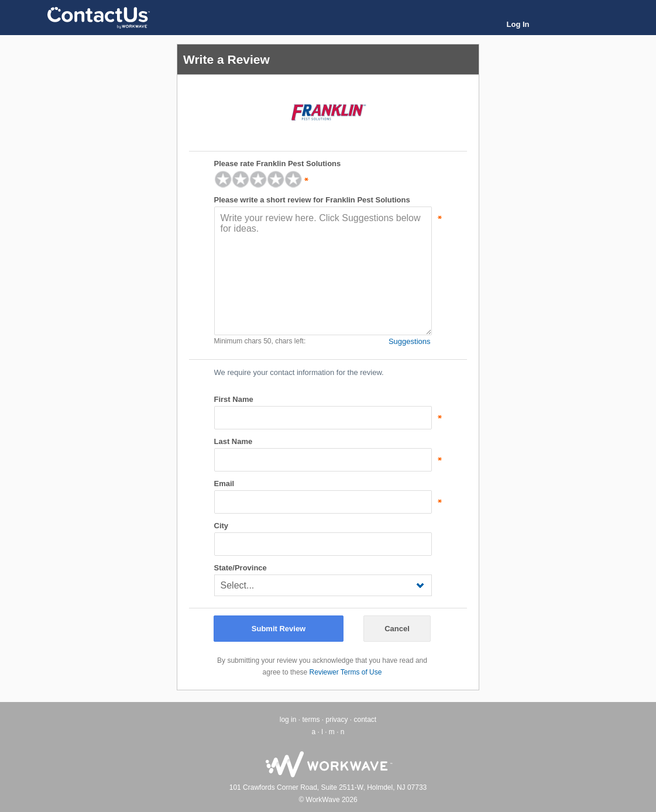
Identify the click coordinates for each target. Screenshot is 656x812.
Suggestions (410, 341)
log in (288, 720)
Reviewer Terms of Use (346, 672)
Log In (518, 24)
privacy (336, 720)
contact (365, 720)
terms (311, 720)
